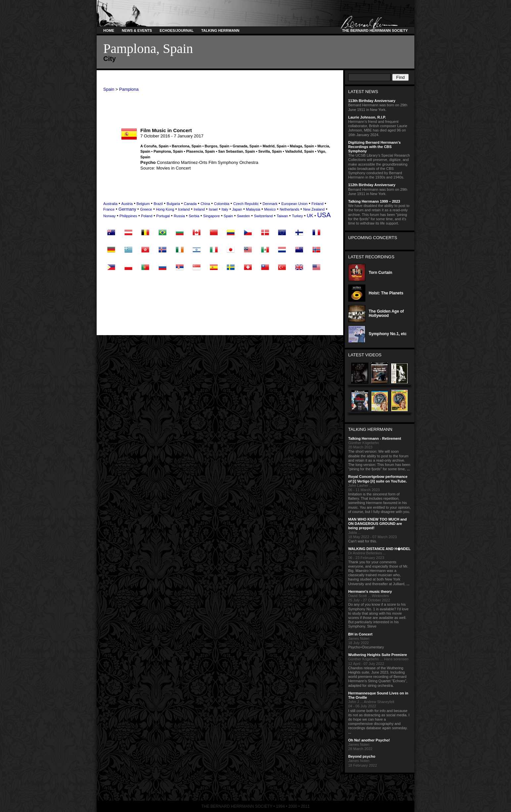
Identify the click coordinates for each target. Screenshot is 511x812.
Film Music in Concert (166, 130)
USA (324, 215)
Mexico (270, 209)
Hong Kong (165, 209)
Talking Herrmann (220, 30)
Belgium (143, 204)
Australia (110, 204)
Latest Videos (365, 355)
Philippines (128, 216)
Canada (190, 204)
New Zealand (314, 209)
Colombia (221, 204)
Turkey (297, 216)
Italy (225, 209)
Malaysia (253, 209)
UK (310, 216)
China (205, 204)
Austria (127, 204)
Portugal (163, 216)
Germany (127, 209)
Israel (213, 209)
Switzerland (263, 216)
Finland (317, 204)
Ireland (199, 209)
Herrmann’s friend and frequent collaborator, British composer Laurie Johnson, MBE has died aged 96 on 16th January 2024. (380, 126)
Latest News (363, 92)
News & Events (137, 30)
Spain (109, 89)
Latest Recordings (371, 257)
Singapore (211, 216)
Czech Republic (246, 204)
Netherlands (289, 209)
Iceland (184, 209)
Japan (237, 209)
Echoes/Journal (177, 30)
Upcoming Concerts (373, 238)
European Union (295, 204)
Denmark (270, 204)
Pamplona (129, 89)
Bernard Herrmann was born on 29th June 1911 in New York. (380, 105)
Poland (147, 216)
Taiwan (282, 216)
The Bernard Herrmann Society (374, 30)
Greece (146, 209)
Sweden (244, 216)
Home (109, 30)
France (109, 209)
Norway (109, 216)
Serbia (194, 216)
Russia (179, 216)
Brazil (158, 204)
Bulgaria (173, 204)
